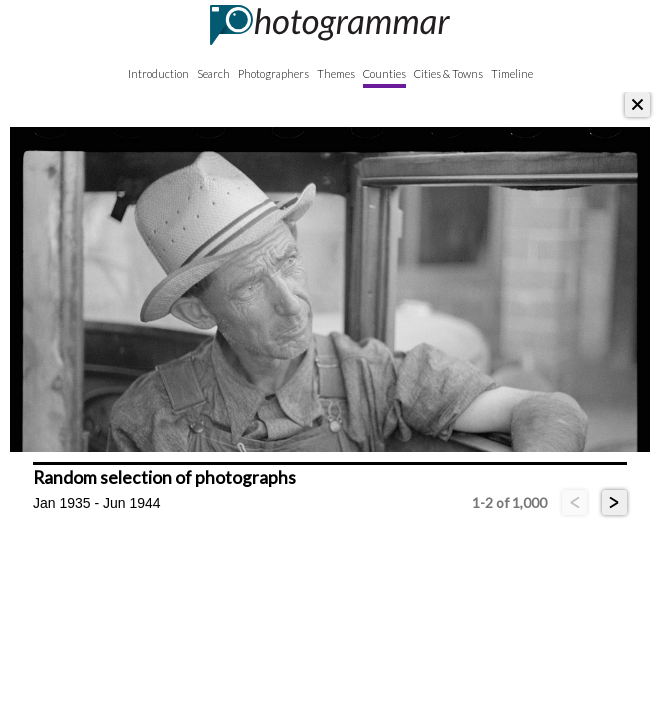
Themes (336, 73)
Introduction (158, 73)
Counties (384, 73)
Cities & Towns (448, 73)
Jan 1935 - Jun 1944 (97, 503)
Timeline (512, 73)
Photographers (273, 73)
